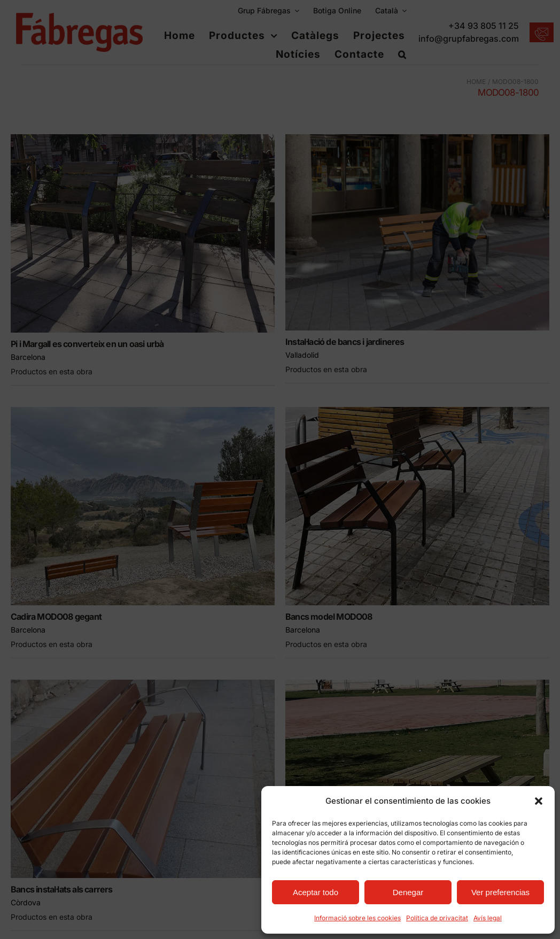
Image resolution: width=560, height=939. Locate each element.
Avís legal (488, 918)
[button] (539, 801)
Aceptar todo (316, 892)
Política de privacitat (437, 918)
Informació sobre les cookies (357, 918)
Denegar (408, 892)
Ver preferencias (500, 892)
